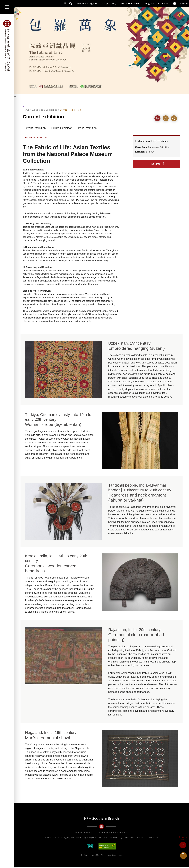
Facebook (163, 4)
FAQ (114, 4)
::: (23, 107)
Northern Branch (130, 4)
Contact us (153, 838)
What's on (38, 110)
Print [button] (167, 119)
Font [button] (158, 119)
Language (182, 4)
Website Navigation (88, 4)
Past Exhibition (87, 129)
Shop (105, 4)
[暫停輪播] (15, 96)
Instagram (148, 4)
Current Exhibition (34, 129)
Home (26, 110)
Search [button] (71, 4)
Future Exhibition (62, 129)
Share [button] (176, 119)
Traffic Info (155, 165)
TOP (183, 857)
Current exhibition (70, 110)
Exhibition (52, 110)
